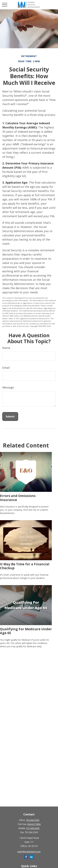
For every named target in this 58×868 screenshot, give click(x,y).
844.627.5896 (34, 824)
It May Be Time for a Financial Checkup (25, 566)
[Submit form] (10, 416)
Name (6, 348)
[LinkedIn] (31, 857)
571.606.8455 (33, 828)
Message (8, 387)
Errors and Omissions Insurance (18, 498)
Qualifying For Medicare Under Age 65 (26, 631)
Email (6, 368)
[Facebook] (26, 857)
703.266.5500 (33, 820)
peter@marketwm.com (29, 852)
